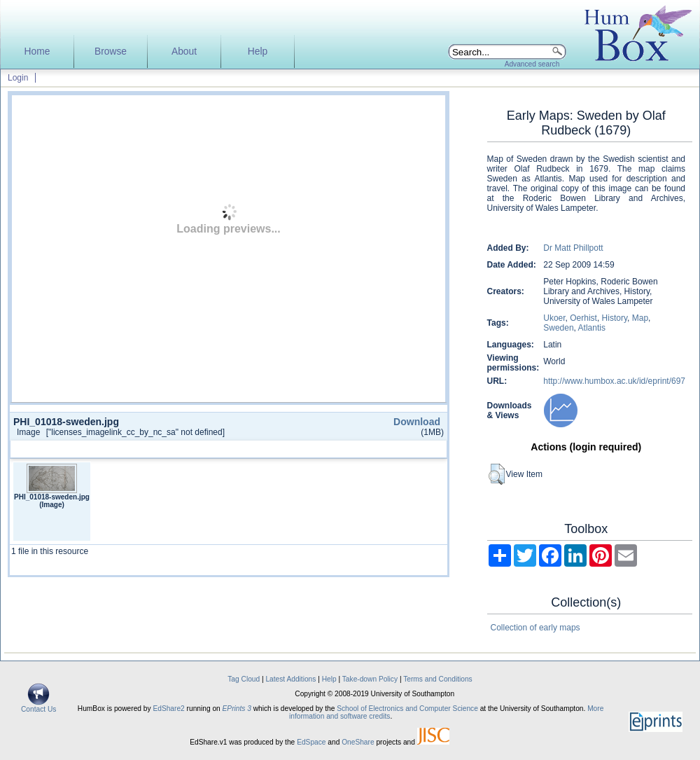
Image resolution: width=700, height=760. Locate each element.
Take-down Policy (370, 679)
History (615, 318)
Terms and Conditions (438, 679)
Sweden (558, 328)
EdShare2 (168, 709)
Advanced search (532, 64)
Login (18, 78)
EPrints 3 (237, 709)
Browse (111, 51)
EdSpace (311, 742)
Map (640, 318)
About (184, 51)
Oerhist (583, 318)
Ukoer (554, 318)
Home (37, 51)
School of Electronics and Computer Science (407, 709)
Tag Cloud (244, 679)
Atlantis (592, 328)
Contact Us (38, 706)
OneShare (358, 742)
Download (417, 422)
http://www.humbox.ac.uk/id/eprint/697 (614, 381)
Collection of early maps (535, 628)
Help (258, 51)
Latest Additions (290, 679)
